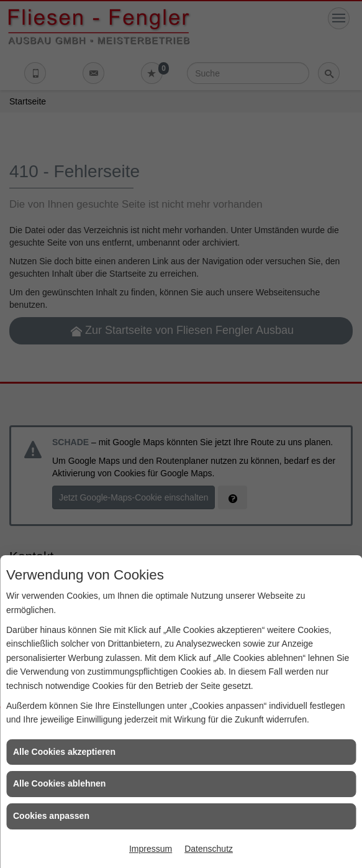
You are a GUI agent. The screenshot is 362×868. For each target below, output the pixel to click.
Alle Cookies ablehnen (59, 783)
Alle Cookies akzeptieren (64, 752)
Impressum (151, 849)
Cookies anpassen (51, 816)
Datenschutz (209, 849)
